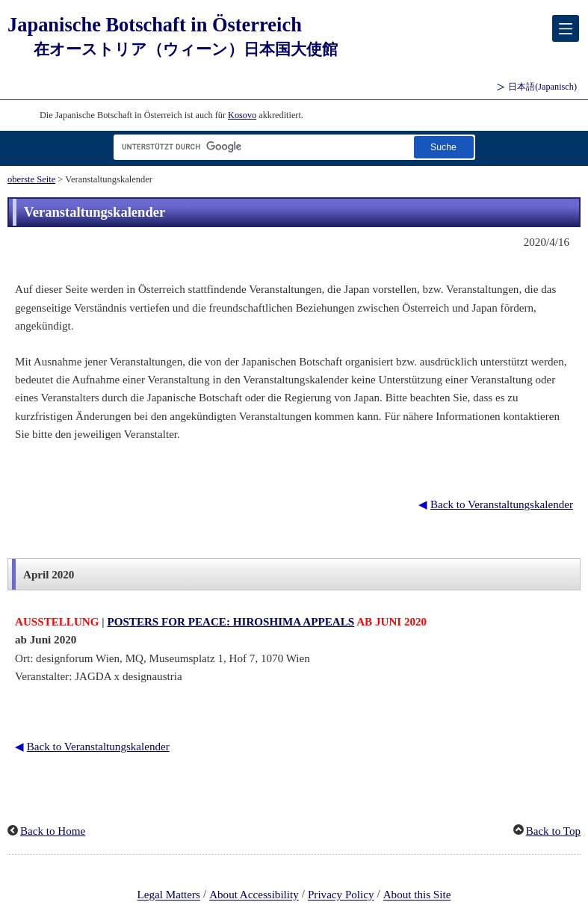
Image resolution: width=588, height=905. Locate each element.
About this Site (417, 895)
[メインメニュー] (566, 28)
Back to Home (53, 831)
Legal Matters (169, 895)
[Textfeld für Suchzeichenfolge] (261, 147)
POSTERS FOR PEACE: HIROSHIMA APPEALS (230, 622)
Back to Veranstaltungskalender (502, 504)
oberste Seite (31, 179)
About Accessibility (254, 895)
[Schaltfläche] (444, 147)
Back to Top (553, 831)
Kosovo (242, 115)
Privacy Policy (341, 895)
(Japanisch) (542, 87)
